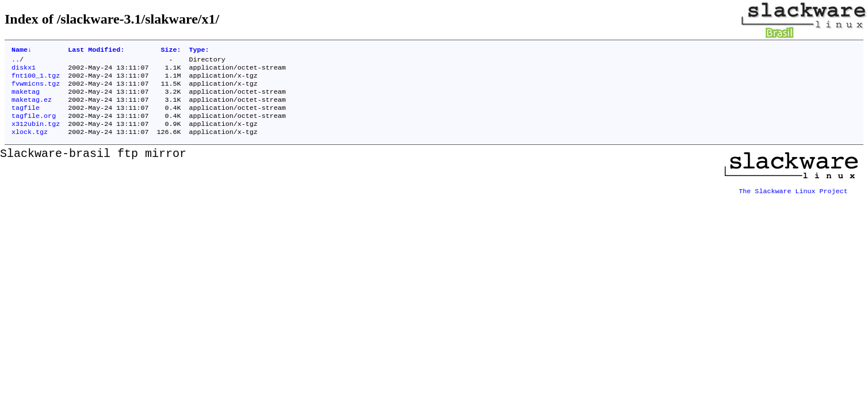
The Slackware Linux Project (793, 200)
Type (199, 51)
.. (16, 62)
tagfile (26, 117)
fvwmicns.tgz (36, 89)
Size (171, 51)
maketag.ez (32, 108)
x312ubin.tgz (36, 135)
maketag (26, 98)
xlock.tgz (30, 144)
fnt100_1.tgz (36, 80)
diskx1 (24, 71)
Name (22, 51)
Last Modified (96, 51)
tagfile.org (34, 126)
